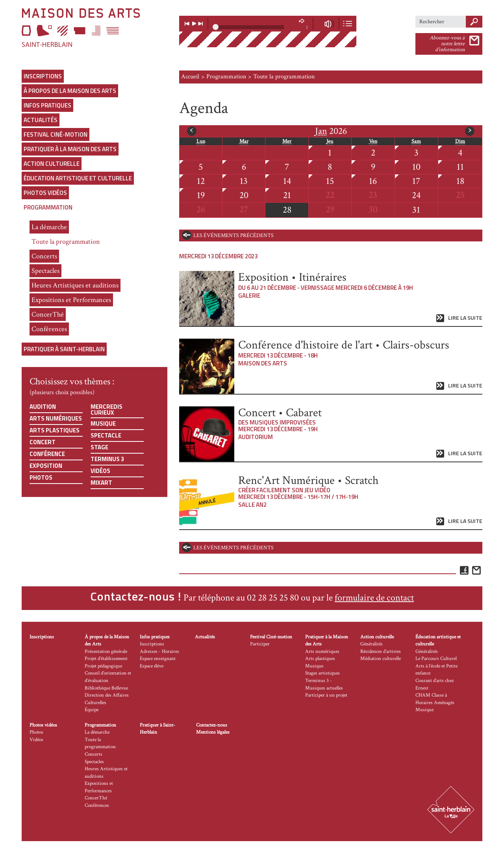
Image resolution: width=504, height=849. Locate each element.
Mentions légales (213, 732)
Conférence (47, 454)
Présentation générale (106, 652)
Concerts (44, 256)
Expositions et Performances (71, 300)
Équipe (92, 710)
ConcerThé (48, 314)
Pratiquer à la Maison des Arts (70, 149)
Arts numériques (56, 418)
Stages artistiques (322, 673)
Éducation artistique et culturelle (78, 178)
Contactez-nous (212, 725)
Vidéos (100, 471)
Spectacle (106, 435)
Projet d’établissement (106, 659)
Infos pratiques (47, 105)
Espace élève (152, 666)
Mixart (101, 483)
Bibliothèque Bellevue (106, 688)
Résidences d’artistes (381, 652)
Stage (99, 447)
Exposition (46, 466)
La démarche (49, 227)
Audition (43, 407)
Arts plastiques (55, 430)
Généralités (372, 644)
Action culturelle (52, 164)
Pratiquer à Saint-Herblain (64, 349)
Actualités (41, 120)
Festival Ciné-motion (56, 134)
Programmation (48, 207)
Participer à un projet (326, 695)
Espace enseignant (158, 659)
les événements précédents (233, 235)
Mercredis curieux (107, 410)
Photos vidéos (45, 193)
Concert (43, 442)
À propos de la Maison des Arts (70, 91)
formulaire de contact (374, 598)
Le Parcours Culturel (436, 659)
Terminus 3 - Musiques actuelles (324, 684)
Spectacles (45, 271)
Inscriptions (43, 76)
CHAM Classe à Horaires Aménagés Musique (435, 703)
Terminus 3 (107, 459)
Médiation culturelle (381, 659)
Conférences (49, 329)
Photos (41, 477)
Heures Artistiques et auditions (75, 285)
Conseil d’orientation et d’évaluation (108, 677)
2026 (331, 131)
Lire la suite (465, 318)
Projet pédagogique (103, 666)
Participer (260, 644)
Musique (103, 424)
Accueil (190, 77)
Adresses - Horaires (159, 652)
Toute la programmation (66, 242)
